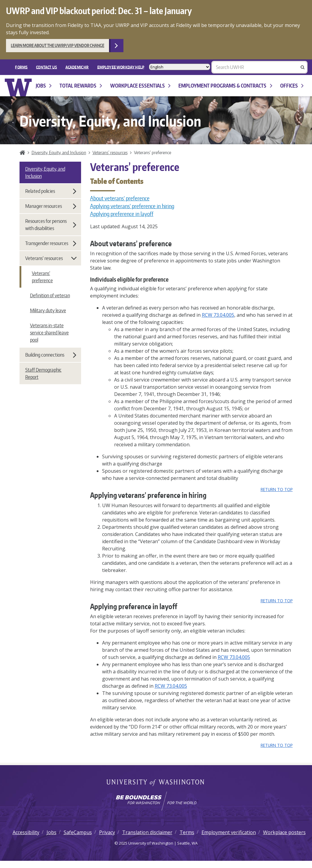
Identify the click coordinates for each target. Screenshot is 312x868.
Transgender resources (51, 243)
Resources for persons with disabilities (51, 225)
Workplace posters (284, 832)
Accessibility (26, 832)
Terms (187, 832)
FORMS (21, 67)
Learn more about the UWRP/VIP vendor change (58, 45)
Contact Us (47, 67)
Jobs (44, 86)
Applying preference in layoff (122, 214)
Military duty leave (48, 310)
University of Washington (156, 783)
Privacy (107, 832)
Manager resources (51, 206)
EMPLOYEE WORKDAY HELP (121, 67)
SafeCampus (78, 832)
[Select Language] (180, 67)
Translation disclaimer (147, 832)
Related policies (51, 191)
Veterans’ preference (42, 277)
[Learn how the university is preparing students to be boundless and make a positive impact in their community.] (156, 801)
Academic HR (77, 67)
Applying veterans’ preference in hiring (132, 206)
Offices (292, 86)
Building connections (51, 355)
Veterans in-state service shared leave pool (49, 333)
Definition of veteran (50, 295)
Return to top (277, 489)
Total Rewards (81, 86)
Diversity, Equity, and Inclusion (59, 152)
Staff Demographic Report (43, 373)
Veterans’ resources (110, 152)
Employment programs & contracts (225, 86)
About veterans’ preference (120, 198)
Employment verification (229, 832)
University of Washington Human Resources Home (18, 87)
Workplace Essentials (140, 86)
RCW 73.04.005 (218, 315)
